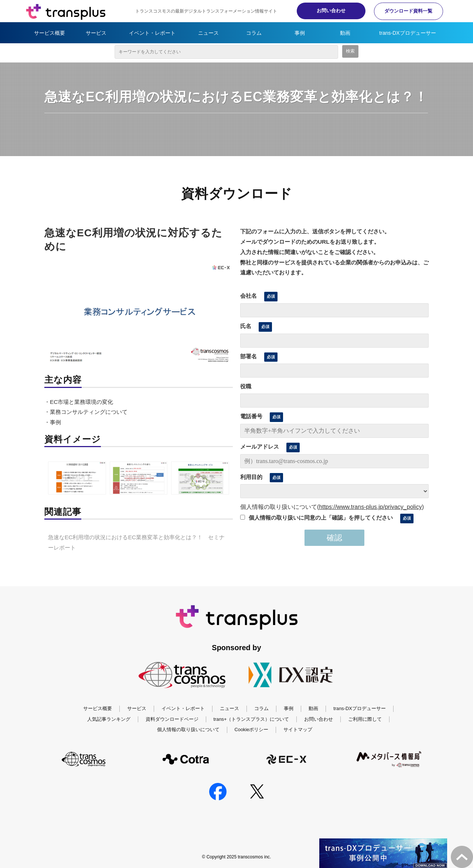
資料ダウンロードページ (172, 719)
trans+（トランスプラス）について (251, 719)
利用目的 (251, 477)
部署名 (249, 356)
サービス (96, 33)
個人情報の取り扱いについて (188, 729)
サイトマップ (298, 729)
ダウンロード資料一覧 (406, 11)
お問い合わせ (325, 11)
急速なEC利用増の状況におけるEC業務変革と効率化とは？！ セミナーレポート (136, 542)
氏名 (246, 326)
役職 (246, 386)
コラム (254, 33)
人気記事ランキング (109, 719)
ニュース (208, 33)
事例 (300, 33)
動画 (345, 33)
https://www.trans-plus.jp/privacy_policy (370, 507)
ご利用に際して (365, 719)
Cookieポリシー (252, 729)
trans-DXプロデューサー (407, 33)
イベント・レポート (152, 33)
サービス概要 (50, 33)
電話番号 (251, 416)
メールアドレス (260, 447)
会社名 (249, 296)
